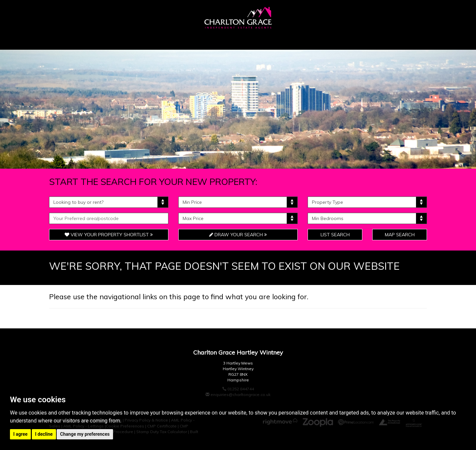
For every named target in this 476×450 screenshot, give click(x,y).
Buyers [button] (110, 39)
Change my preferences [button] (85, 434)
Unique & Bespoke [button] (218, 39)
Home (70, 39)
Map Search (400, 235)
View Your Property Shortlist (109, 235)
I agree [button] (20, 434)
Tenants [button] (283, 39)
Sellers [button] (156, 39)
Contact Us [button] (394, 39)
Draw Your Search (238, 235)
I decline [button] (44, 434)
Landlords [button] (336, 39)
